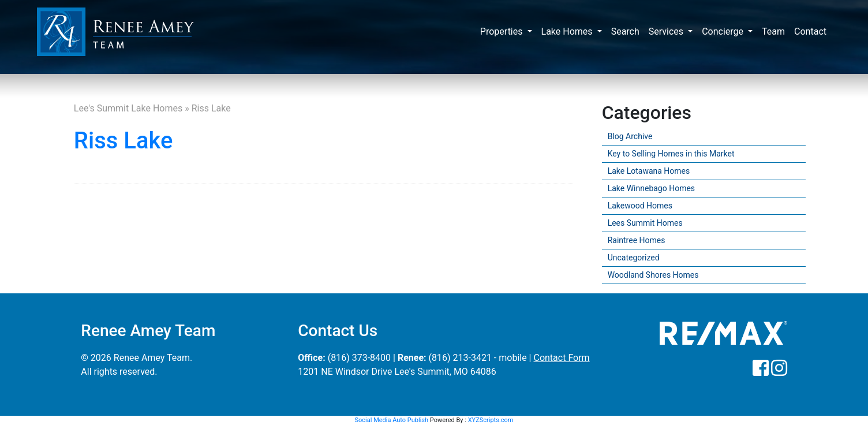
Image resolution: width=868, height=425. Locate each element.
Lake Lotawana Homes (649, 171)
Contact (810, 31)
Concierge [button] (724, 31)
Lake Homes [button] (568, 31)
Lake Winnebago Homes (651, 188)
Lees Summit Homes (645, 223)
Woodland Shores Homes (653, 275)
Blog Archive (630, 136)
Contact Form (561, 358)
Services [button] (667, 31)
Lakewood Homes (640, 206)
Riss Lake (124, 141)
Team (773, 31)
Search (625, 31)
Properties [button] (503, 31)
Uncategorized (634, 258)
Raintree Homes (637, 240)
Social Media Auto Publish (392, 420)
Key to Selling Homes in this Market (671, 154)
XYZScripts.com (491, 420)
